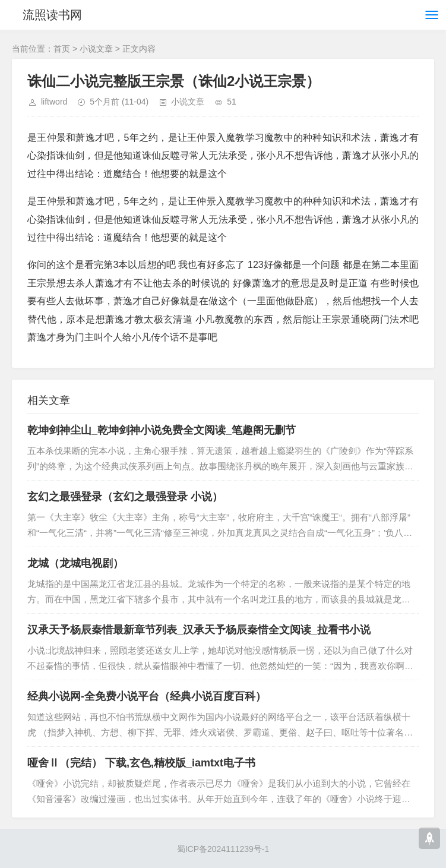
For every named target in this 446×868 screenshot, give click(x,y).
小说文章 (96, 49)
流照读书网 (52, 15)
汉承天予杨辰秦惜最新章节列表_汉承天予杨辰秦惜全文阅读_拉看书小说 (199, 630)
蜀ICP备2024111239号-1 (223, 849)
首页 (62, 49)
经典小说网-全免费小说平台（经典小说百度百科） (147, 696)
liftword (54, 102)
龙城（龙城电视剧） (75, 563)
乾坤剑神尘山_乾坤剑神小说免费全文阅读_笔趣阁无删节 (162, 430)
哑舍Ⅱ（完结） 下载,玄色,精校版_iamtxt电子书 (141, 763)
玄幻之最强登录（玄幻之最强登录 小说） (125, 497)
